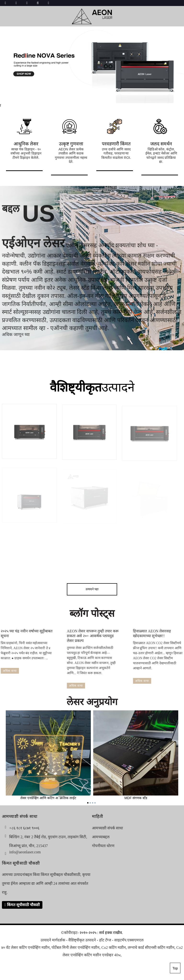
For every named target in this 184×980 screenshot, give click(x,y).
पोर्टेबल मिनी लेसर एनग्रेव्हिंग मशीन (75, 947)
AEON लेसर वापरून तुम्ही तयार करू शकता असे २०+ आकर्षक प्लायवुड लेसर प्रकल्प (84, 636)
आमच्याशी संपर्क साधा (107, 828)
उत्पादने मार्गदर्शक (53, 940)
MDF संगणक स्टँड (136, 755)
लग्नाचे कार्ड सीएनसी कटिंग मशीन (151, 947)
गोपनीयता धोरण (103, 846)
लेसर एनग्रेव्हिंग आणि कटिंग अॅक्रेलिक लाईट (48, 755)
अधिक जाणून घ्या (16, 339)
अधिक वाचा (67, 686)
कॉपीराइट (71, 933)
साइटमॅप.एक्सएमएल (129, 940)
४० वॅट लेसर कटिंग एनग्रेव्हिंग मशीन (25, 947)
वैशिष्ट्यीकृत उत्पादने (82, 940)
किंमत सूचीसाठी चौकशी (23, 905)
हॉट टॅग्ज (105, 940)
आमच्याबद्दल (101, 837)
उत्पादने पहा (92, 589)
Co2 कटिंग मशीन (114, 947)
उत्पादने (92, 387)
